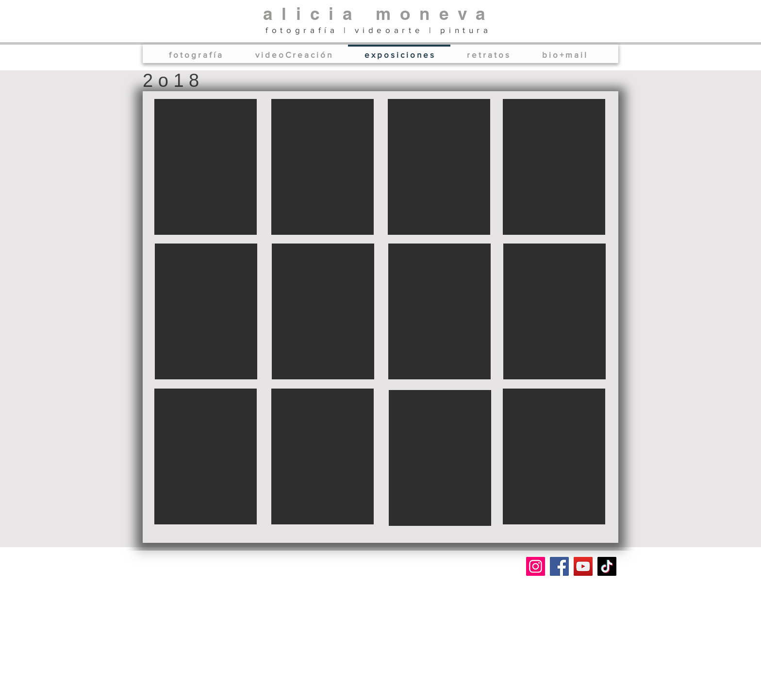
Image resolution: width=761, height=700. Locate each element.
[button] (206, 167)
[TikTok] (607, 566)
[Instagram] (536, 566)
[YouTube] (583, 566)
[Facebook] (559, 566)
